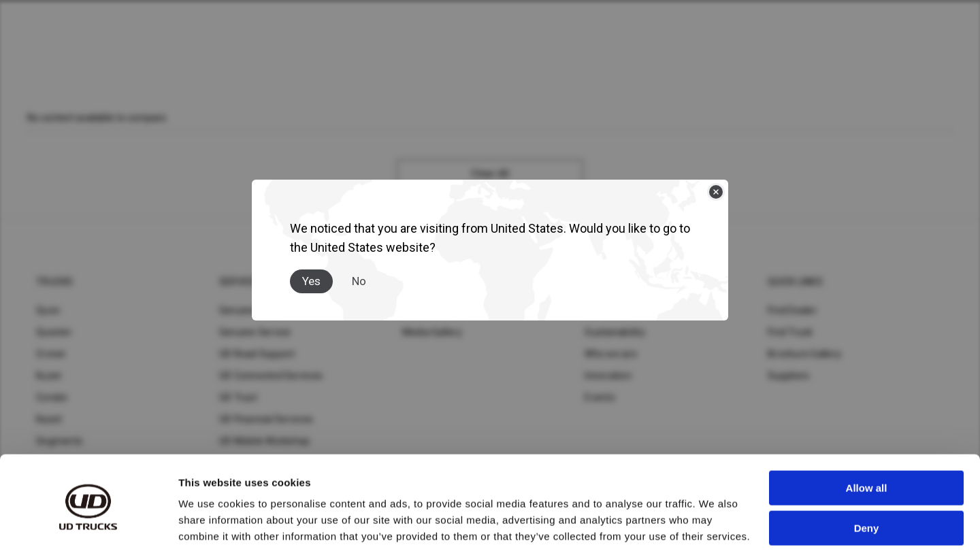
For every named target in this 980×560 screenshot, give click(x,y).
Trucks (55, 282)
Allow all (867, 447)
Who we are (611, 354)
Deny (867, 487)
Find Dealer (793, 310)
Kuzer (49, 376)
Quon (48, 310)
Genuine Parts (250, 310)
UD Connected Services (271, 376)
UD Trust (238, 397)
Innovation (608, 376)
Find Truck (790, 332)
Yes (311, 281)
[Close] (716, 192)
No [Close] (359, 281)
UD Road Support (257, 354)
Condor (52, 397)
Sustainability (615, 332)
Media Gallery (432, 332)
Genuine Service (255, 332)
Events (600, 397)
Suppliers (788, 376)
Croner (51, 354)
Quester (54, 332)
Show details (210, 533)
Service (239, 282)
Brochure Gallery (804, 354)
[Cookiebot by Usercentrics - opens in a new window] (88, 533)
